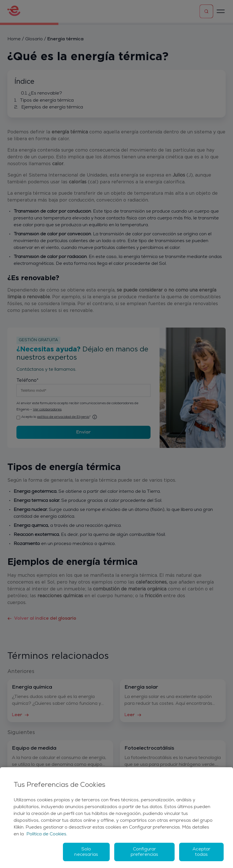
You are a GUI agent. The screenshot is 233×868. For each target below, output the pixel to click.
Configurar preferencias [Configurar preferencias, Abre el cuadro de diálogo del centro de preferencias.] (145, 852)
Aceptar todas (201, 852)
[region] (116, 818)
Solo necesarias (86, 852)
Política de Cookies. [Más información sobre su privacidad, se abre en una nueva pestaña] (47, 834)
